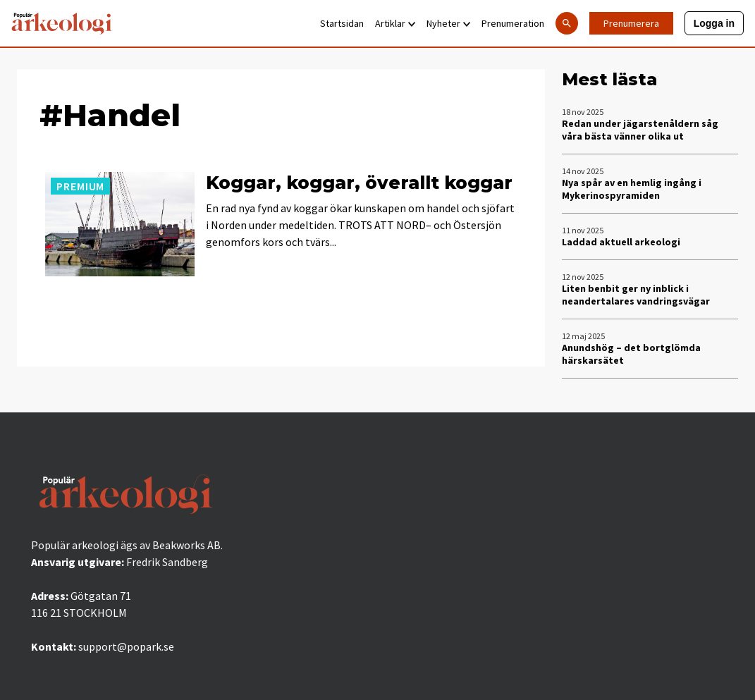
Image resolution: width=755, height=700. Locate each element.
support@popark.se (126, 646)
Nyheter (448, 23)
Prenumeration (513, 23)
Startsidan (342, 23)
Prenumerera (631, 23)
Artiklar (395, 23)
